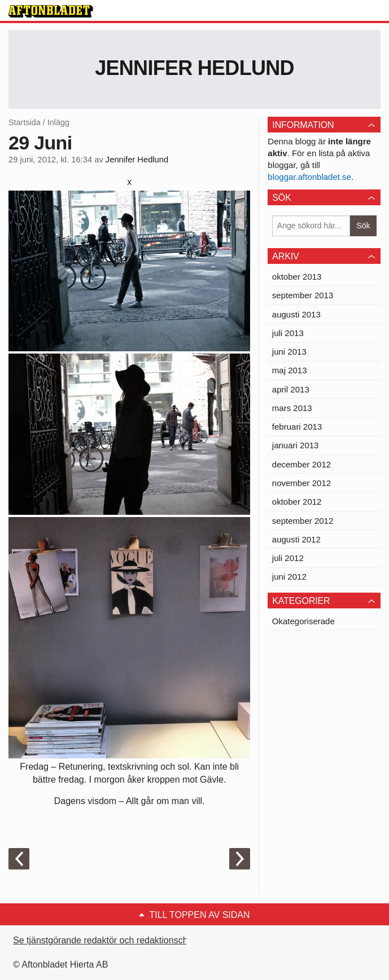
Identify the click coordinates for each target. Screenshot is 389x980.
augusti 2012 (296, 539)
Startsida (25, 122)
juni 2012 (289, 577)
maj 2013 (290, 370)
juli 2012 (288, 558)
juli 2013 (288, 333)
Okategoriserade (303, 621)
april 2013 (291, 389)
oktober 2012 (297, 502)
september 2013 (303, 295)
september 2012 (303, 521)
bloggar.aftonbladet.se (309, 177)
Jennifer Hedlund (194, 68)
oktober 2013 (297, 277)
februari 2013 (297, 427)
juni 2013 (289, 352)
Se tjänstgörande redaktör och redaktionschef (104, 940)
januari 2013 (296, 445)
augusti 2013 (296, 314)
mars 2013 (292, 408)
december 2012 (301, 464)
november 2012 (301, 483)
